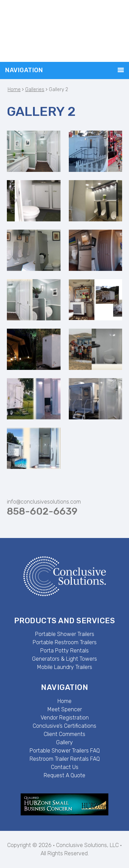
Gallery (64, 742)
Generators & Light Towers (64, 659)
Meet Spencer (65, 709)
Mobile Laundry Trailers (65, 667)
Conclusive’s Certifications (64, 726)
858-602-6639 (42, 511)
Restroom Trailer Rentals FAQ (65, 759)
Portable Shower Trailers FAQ (65, 751)
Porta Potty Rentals (64, 651)
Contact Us (65, 767)
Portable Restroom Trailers (65, 642)
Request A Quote (64, 775)
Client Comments (64, 734)
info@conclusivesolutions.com (44, 502)
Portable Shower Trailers (65, 634)
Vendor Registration (65, 718)
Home (64, 701)
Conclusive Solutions (64, 31)
